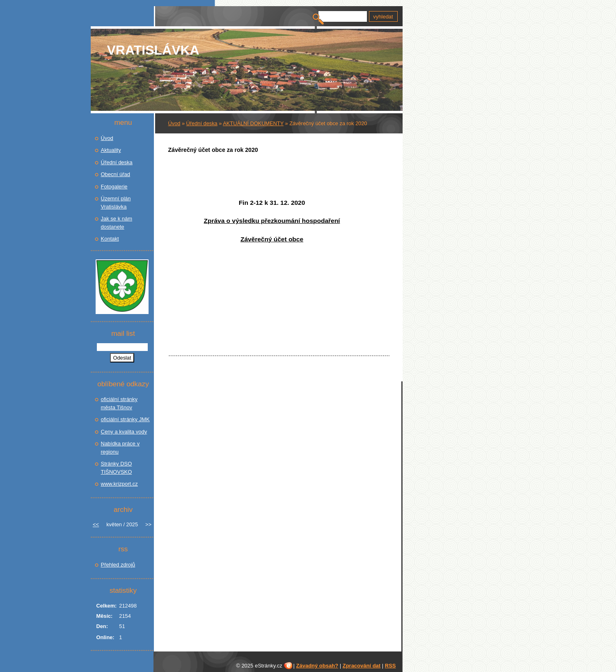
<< (96, 524)
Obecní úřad (116, 174)
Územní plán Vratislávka (116, 203)
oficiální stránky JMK (125, 419)
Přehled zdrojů (118, 565)
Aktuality (111, 150)
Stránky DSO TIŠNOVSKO (117, 468)
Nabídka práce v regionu (120, 448)
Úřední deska (202, 123)
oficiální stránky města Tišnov (119, 403)
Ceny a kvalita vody (124, 432)
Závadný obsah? (317, 666)
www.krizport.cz (119, 484)
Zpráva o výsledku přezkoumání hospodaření (272, 221)
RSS (390, 666)
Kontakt (110, 239)
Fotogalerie (114, 187)
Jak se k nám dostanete (117, 223)
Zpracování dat (362, 666)
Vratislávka (153, 50)
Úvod (174, 123)
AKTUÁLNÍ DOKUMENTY (253, 123)
